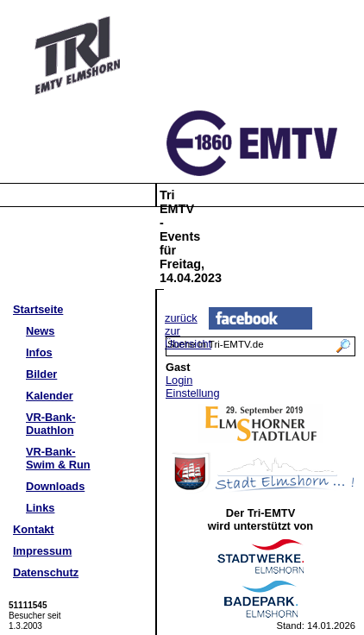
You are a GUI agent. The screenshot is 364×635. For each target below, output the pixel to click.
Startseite (38, 309)
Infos (39, 352)
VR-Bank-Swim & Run (58, 458)
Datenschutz (46, 572)
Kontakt (34, 529)
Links (40, 508)
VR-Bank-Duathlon (51, 424)
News (40, 331)
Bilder (41, 374)
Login (179, 380)
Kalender (50, 396)
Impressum (42, 551)
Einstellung (193, 393)
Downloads (55, 486)
